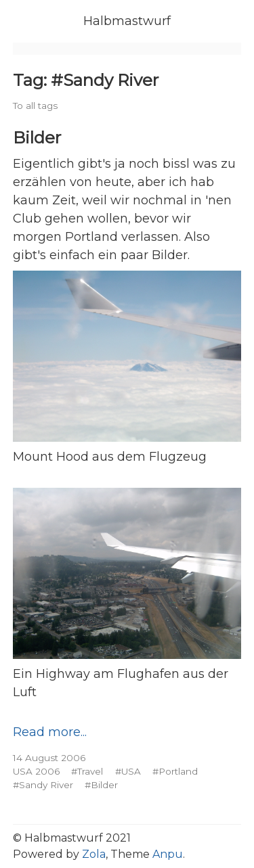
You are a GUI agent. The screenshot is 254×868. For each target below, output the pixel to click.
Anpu (168, 854)
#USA (128, 771)
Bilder (37, 137)
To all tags (35, 106)
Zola (94, 854)
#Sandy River (43, 785)
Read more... (50, 732)
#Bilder (101, 785)
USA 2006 (36, 771)
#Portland (175, 771)
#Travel (87, 771)
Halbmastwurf (127, 21)
